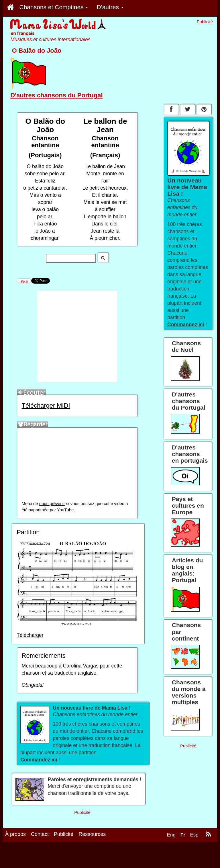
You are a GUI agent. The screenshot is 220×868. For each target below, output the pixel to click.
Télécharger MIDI (46, 405)
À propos (15, 834)
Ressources (92, 834)
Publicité (64, 834)
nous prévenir (52, 504)
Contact (40, 834)
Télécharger (30, 635)
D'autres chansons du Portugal (56, 95)
